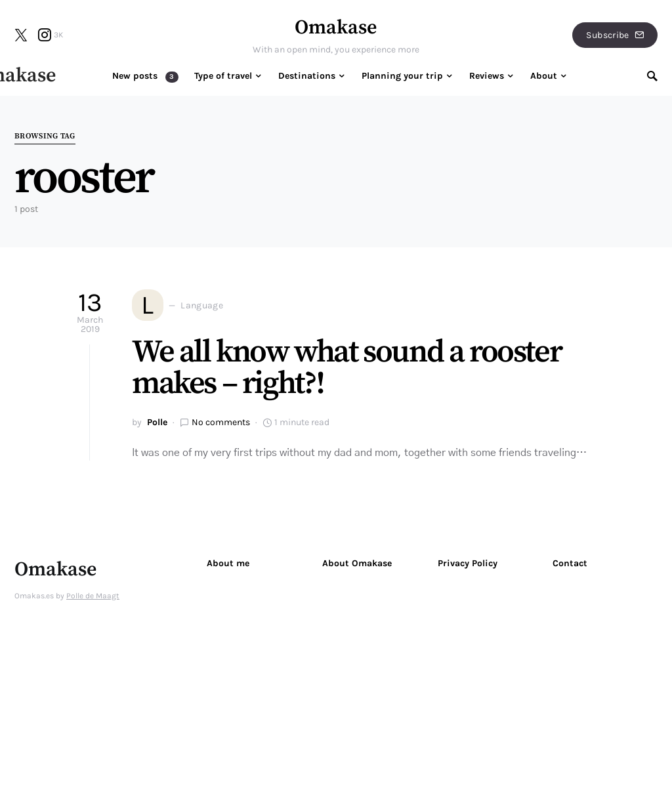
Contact (570, 563)
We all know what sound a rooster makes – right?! (346, 368)
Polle (157, 422)
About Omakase (357, 563)
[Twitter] (21, 35)
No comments (221, 422)
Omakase (336, 28)
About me (228, 563)
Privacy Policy (468, 563)
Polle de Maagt (93, 596)
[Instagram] (51, 35)
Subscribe (615, 35)
